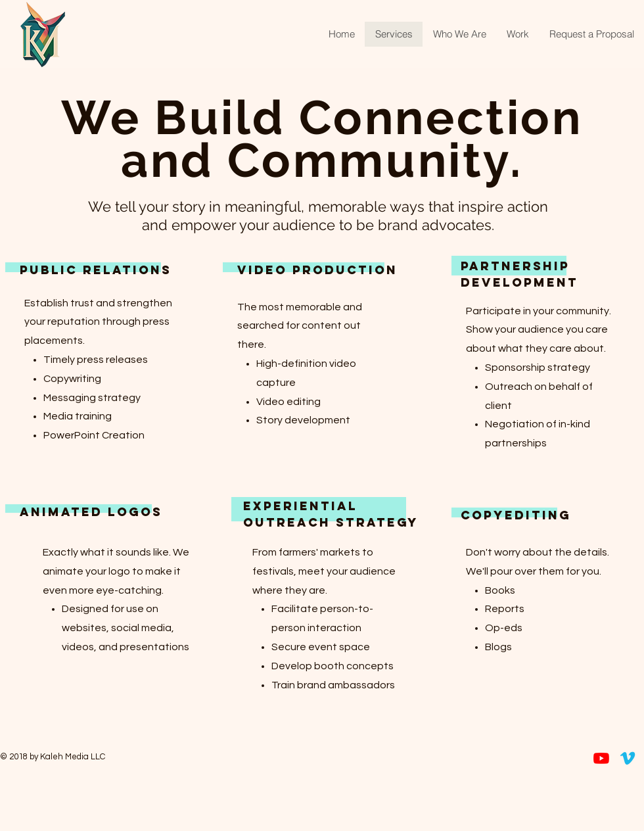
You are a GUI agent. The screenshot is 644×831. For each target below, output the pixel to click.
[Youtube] (601, 758)
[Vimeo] (628, 758)
